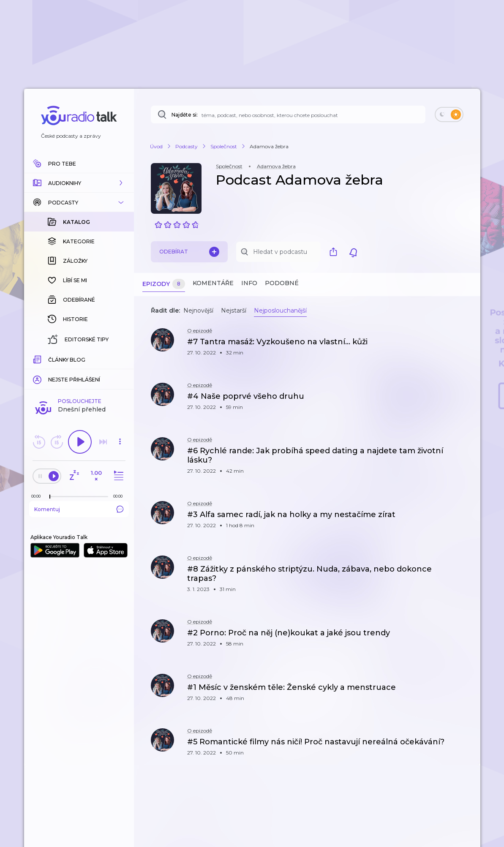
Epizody (164, 284)
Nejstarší (234, 310)
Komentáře (213, 283)
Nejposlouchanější (280, 310)
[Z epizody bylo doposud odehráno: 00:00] (38, 358)
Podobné (282, 283)
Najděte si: (185, 115)
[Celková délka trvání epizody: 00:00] (120, 358)
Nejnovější (198, 310)
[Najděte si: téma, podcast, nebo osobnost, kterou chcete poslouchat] (288, 114)
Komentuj (79, 371)
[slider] (50, 359)
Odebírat (189, 252)
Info (249, 283)
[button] (79, 183)
